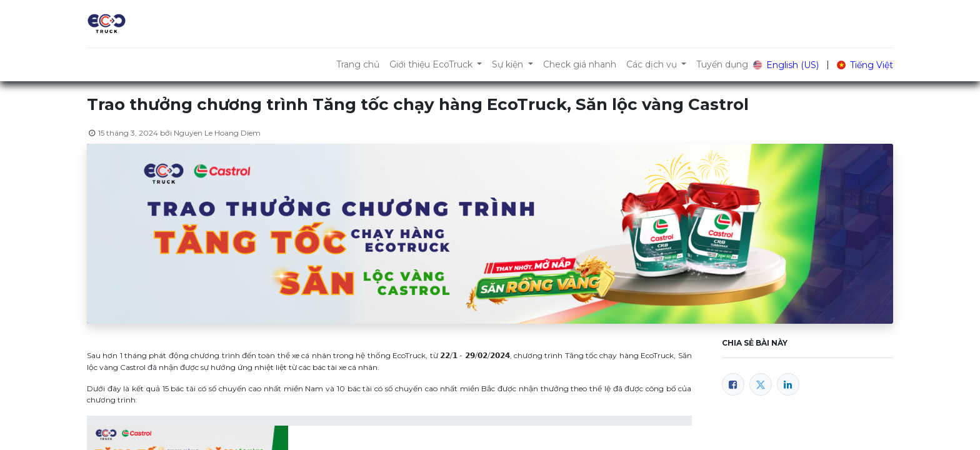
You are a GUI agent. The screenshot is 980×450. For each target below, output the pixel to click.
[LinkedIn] (788, 384)
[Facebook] (733, 384)
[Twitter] (761, 384)
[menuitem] (358, 65)
